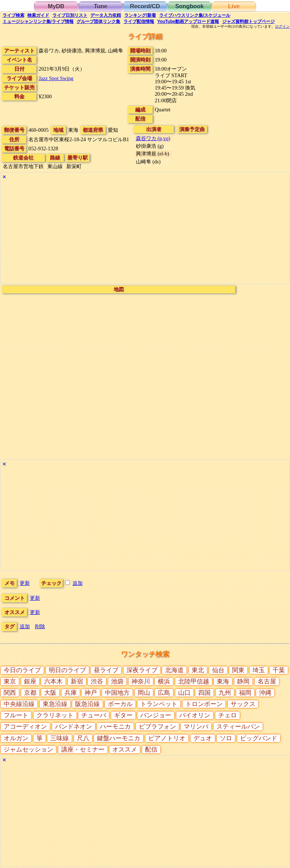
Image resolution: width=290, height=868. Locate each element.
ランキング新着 (140, 15)
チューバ (94, 715)
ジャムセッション (28, 750)
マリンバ (196, 727)
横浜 (164, 681)
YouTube (188, 21)
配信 (139, 21)
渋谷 (97, 681)
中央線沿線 (19, 704)
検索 (13, 15)
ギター (123, 715)
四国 (204, 693)
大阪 (50, 693)
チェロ (228, 715)
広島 (164, 693)
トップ (248, 21)
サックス (243, 704)
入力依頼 (106, 15)
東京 (10, 681)
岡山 (144, 693)
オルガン (16, 738)
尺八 (83, 738)
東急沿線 (55, 704)
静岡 (243, 681)
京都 (30, 693)
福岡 (245, 693)
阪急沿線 (87, 704)
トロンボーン (204, 704)
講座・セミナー (83, 750)
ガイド (38, 15)
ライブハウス (195, 15)
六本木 (53, 681)
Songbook (189, 6)
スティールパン (238, 727)
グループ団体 (98, 21)
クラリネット (55, 715)
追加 (78, 583)
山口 (184, 693)
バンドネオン (74, 727)
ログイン (282, 27)
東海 (223, 681)
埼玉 (259, 670)
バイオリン (195, 715)
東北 (198, 670)
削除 (40, 626)
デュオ (203, 738)
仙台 (218, 670)
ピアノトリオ (167, 738)
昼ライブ (106, 670)
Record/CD (145, 6)
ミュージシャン (38, 21)
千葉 (279, 670)
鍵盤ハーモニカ (119, 738)
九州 (225, 693)
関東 (238, 670)
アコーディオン (25, 727)
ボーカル (120, 704)
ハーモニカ (115, 727)
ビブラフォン (157, 727)
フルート (16, 715)
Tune (100, 6)
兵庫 (71, 693)
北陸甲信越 (194, 681)
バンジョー (156, 715)
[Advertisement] (145, 233)
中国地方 (117, 693)
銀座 (30, 681)
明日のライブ (67, 670)
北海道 (174, 670)
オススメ (125, 750)
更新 (25, 583)
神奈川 (141, 681)
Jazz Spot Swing (56, 78)
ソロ (226, 738)
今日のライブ (22, 670)
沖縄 (265, 693)
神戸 (91, 693)
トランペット (159, 704)
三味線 (60, 738)
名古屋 (267, 681)
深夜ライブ (142, 670)
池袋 (117, 681)
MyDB (56, 6)
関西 (10, 693)
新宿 (77, 681)
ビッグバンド (259, 738)
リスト (70, 15)
